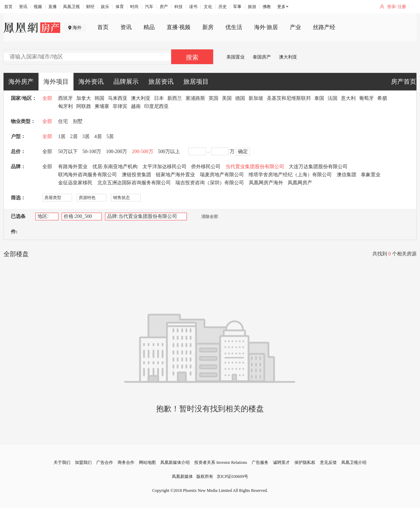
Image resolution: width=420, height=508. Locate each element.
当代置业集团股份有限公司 (255, 167)
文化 (208, 7)
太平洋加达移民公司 (164, 167)
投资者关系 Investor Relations (221, 462)
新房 (208, 27)
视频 (38, 7)
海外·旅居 (266, 27)
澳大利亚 (288, 57)
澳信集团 (346, 175)
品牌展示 (126, 82)
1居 (62, 136)
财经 (90, 7)
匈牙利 (65, 106)
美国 (227, 98)
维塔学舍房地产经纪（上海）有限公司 (290, 175)
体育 (120, 7)
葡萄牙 (366, 98)
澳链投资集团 (136, 175)
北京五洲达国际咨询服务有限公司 (134, 183)
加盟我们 (83, 462)
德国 (240, 98)
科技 (178, 7)
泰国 (319, 98)
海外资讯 (91, 82)
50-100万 (92, 152)
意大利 (348, 98)
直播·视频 (178, 27)
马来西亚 (118, 98)
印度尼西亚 (156, 106)
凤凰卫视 (71, 7)
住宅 (63, 121)
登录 (391, 7)
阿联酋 (84, 106)
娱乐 (105, 7)
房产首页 (404, 82)
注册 (402, 7)
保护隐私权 (305, 462)
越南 (136, 106)
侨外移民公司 (206, 167)
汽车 (149, 7)
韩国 (99, 98)
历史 (223, 7)
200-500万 (143, 152)
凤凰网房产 (300, 183)
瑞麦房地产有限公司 (222, 175)
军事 (237, 7)
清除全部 (206, 217)
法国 (332, 98)
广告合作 (105, 462)
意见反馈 (328, 462)
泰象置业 (371, 175)
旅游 (252, 7)
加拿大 (84, 98)
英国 (213, 98)
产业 (295, 27)
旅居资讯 (161, 82)
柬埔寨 (102, 106)
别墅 (78, 121)
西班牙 (65, 98)
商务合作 (126, 462)
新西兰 (175, 98)
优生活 (234, 27)
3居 (86, 136)
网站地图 (147, 462)
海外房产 (21, 82)
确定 (243, 152)
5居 (110, 136)
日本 (159, 98)
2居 (74, 136)
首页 (8, 7)
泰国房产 (262, 57)
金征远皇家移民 (75, 183)
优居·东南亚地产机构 (115, 167)
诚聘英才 (281, 462)
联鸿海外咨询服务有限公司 (87, 175)
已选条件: (18, 224)
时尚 (134, 7)
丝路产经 (324, 27)
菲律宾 (120, 106)
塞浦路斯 (195, 98)
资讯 (23, 7)
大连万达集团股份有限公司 (318, 167)
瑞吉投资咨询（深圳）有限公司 (210, 183)
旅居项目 (196, 82)
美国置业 (236, 57)
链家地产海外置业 (175, 175)
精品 (149, 27)
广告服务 (260, 462)
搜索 (192, 57)
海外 (77, 28)
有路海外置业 (73, 167)
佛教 (267, 7)
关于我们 (62, 462)
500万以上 (169, 152)
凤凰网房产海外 (266, 183)
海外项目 (56, 82)
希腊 (382, 98)
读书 (193, 7)
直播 (52, 7)
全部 (47, 98)
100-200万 (117, 152)
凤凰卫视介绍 (354, 462)
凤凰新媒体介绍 (175, 462)
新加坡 (256, 98)
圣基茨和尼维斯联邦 (289, 98)
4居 (98, 136)
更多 (281, 7)
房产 (164, 7)
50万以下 (68, 152)
